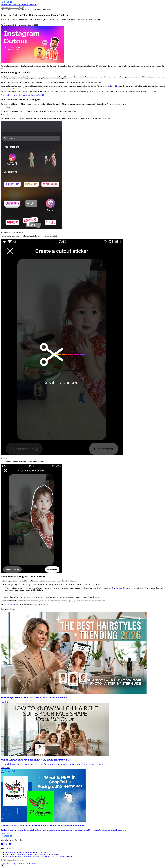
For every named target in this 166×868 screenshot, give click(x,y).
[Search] (22, 7)
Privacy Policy (11, 864)
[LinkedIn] (10, 844)
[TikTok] (8, 844)
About (3, 864)
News (3, 5)
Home (3, 9)
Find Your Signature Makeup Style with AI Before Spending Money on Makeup (32, 854)
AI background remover (122, 588)
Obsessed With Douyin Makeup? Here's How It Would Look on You (28, 853)
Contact (20, 864)
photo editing (114, 86)
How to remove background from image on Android (26, 95)
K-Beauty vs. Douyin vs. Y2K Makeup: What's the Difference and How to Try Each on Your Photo (39, 856)
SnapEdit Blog (11, 604)
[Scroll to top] (3, 866)
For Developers (31, 5)
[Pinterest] (7, 844)
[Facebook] (2, 844)
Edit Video (17, 5)
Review (23, 5)
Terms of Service (30, 864)
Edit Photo (9, 5)
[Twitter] (5, 844)
